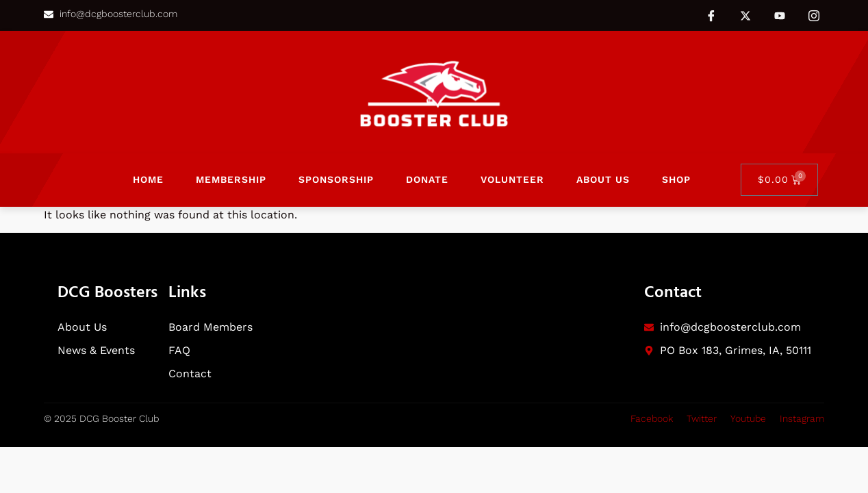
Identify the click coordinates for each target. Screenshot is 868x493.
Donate (427, 179)
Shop (676, 179)
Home (148, 179)
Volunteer (512, 179)
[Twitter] (745, 15)
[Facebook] (711, 15)
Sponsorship (336, 179)
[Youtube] (780, 16)
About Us (603, 179)
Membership (231, 179)
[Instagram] (814, 15)
